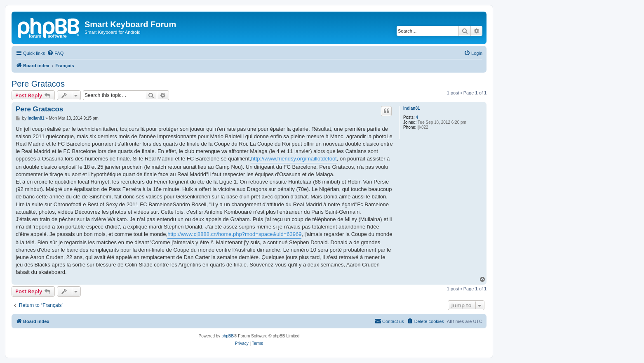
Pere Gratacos (38, 84)
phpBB (228, 336)
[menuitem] (55, 53)
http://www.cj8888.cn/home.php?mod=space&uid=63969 (234, 234)
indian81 (412, 108)
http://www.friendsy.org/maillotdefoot (294, 159)
